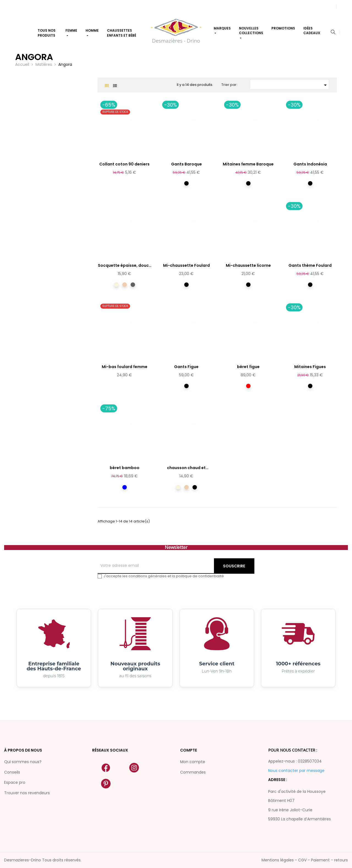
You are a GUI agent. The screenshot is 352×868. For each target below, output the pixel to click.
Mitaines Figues (310, 367)
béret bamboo (125, 468)
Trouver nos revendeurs (27, 793)
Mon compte (193, 762)
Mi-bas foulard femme (125, 367)
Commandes (193, 772)
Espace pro (15, 782)
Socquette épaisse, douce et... (125, 266)
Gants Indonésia (310, 164)
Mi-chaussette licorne (248, 265)
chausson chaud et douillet (186, 468)
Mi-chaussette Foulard (186, 265)
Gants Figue (186, 367)
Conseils (12, 772)
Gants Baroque (186, 164)
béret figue (248, 367)
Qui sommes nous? (23, 762)
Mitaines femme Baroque (248, 164)
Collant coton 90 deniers (124, 164)
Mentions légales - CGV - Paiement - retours (305, 860)
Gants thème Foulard (310, 265)
